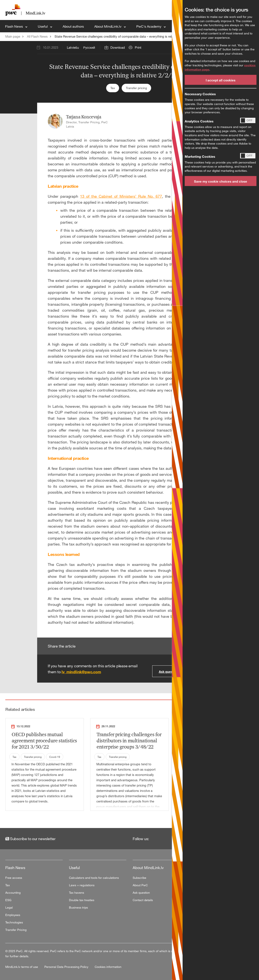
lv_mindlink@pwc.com (81, 672)
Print (138, 47)
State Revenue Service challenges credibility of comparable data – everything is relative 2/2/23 (121, 36)
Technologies (14, 922)
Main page (13, 36)
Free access (14, 878)
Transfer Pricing (16, 930)
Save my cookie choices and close (221, 181)
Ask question (168, 672)
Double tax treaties (82, 900)
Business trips (78, 907)
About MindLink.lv (108, 26)
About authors (73, 26)
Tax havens (77, 893)
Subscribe (139, 878)
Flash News (14, 26)
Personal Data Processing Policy (67, 967)
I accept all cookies (221, 80)
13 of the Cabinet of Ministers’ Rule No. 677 (121, 196)
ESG (8, 900)
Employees (13, 915)
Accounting (13, 893)
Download (118, 47)
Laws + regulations (82, 885)
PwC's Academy (149, 26)
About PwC (140, 885)
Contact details (143, 900)
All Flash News (37, 36)
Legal (9, 907)
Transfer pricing (136, 88)
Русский (89, 47)
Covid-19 (55, 757)
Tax (113, 88)
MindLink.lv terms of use (22, 967)
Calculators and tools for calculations (94, 878)
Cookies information (108, 967)
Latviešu (73, 47)
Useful (43, 26)
